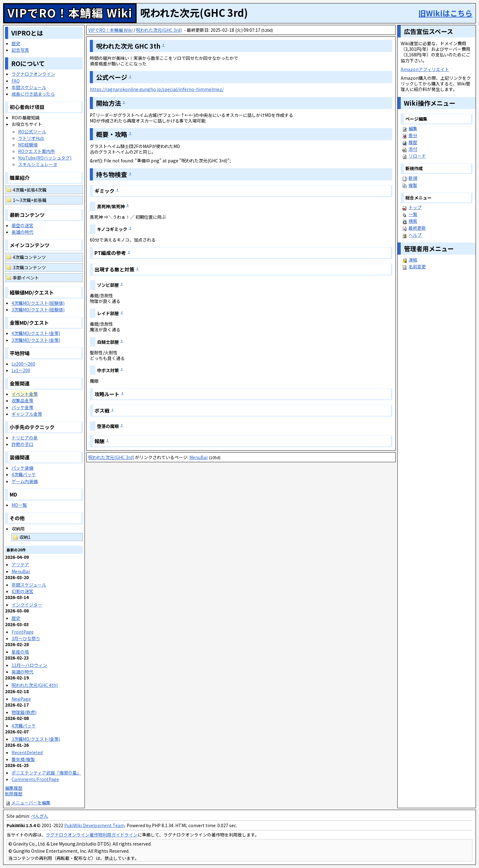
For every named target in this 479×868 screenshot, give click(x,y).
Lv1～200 (21, 370)
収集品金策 (22, 400)
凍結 (413, 260)
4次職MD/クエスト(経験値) (38, 303)
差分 (413, 135)
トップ (415, 207)
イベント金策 (25, 394)
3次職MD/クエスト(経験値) (38, 309)
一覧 (413, 214)
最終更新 (417, 228)
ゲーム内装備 (25, 481)
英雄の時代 (22, 232)
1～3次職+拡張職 (30, 200)
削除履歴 (14, 794)
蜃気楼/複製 (23, 759)
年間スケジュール (29, 87)
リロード (417, 156)
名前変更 (417, 266)
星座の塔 (20, 652)
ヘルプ (415, 235)
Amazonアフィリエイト (425, 69)
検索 (413, 221)
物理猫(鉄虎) (24, 712)
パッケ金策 (22, 407)
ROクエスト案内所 (36, 151)
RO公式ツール (32, 132)
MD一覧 (19, 505)
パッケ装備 (22, 468)
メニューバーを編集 (28, 803)
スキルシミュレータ (38, 164)
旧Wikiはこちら (445, 13)
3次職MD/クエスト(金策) (36, 340)
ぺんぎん (40, 816)
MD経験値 (28, 145)
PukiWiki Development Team (94, 825)
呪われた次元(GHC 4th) (35, 685)
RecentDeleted (27, 752)
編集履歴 (14, 788)
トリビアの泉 (25, 438)
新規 (413, 178)
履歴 (413, 142)
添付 (413, 149)
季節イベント (26, 278)
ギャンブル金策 (27, 414)
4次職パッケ (24, 474)
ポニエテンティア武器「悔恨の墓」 (46, 773)
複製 (413, 185)
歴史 (16, 43)
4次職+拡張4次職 (30, 190)
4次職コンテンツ (29, 257)
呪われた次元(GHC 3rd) (159, 30)
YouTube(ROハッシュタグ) (45, 158)
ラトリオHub (31, 138)
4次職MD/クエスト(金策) (36, 333)
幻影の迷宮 (22, 591)
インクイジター (27, 605)
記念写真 (20, 50)
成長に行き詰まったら (33, 94)
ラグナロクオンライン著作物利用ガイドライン (92, 835)
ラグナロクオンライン (33, 74)
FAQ (16, 81)
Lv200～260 (23, 364)
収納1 (25, 537)
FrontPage (23, 632)
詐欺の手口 (22, 444)
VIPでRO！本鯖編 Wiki (70, 12)
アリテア (20, 564)
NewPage (21, 699)
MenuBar (199, 457)
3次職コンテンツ (29, 267)
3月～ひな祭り (26, 638)
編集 (413, 128)
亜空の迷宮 (22, 225)
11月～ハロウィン (29, 665)
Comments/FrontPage (35, 779)
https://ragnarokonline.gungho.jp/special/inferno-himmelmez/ (157, 89)
